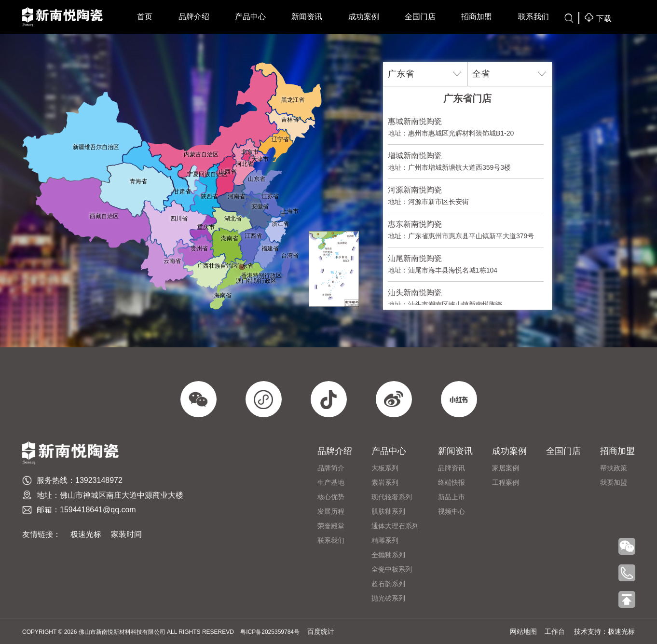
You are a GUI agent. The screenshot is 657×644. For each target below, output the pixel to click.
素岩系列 (385, 482)
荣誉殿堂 (331, 526)
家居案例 (506, 468)
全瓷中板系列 (392, 569)
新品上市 (452, 497)
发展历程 (331, 511)
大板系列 (385, 468)
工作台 (555, 631)
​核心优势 (331, 497)
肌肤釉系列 (388, 511)
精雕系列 (385, 540)
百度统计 (321, 631)
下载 (598, 18)
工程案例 (506, 482)
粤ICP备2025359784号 (270, 632)
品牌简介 (331, 468)
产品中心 (250, 17)
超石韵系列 (388, 584)
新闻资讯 (307, 17)
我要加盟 (614, 482)
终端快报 (452, 482)
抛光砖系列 (388, 598)
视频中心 (452, 511)
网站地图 (523, 631)
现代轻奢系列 (392, 497)
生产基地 (331, 482)
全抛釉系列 (388, 555)
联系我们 (534, 17)
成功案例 (364, 17)
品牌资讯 (452, 468)
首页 (145, 17)
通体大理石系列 (395, 526)
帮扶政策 (614, 468)
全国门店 (420, 17)
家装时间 (126, 534)
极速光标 (86, 534)
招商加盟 (477, 17)
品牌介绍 (194, 17)
